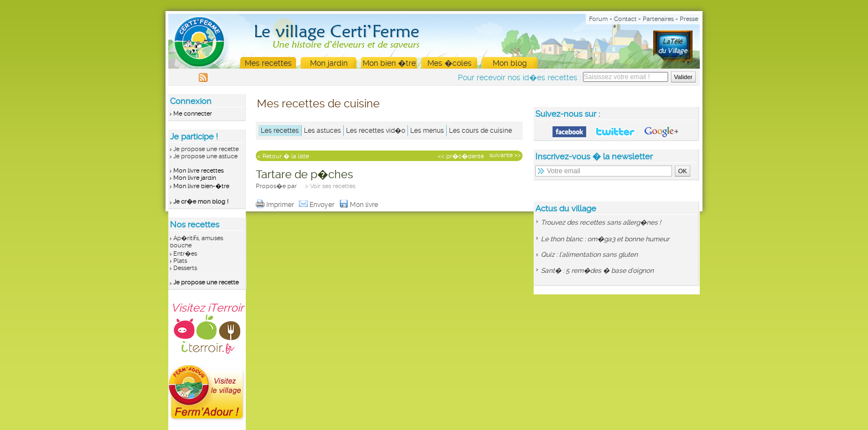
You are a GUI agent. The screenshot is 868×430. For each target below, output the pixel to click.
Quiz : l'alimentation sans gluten (589, 255)
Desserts (185, 268)
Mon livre (360, 205)
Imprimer (276, 205)
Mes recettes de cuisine (318, 103)
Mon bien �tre (389, 63)
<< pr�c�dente (461, 156)
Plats (180, 261)
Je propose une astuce (205, 156)
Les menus (427, 131)
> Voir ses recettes (330, 186)
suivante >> (505, 155)
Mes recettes (268, 63)
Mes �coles (449, 63)
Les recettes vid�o (376, 131)
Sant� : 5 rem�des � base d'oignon (597, 271)
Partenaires (658, 19)
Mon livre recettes (198, 171)
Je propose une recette (206, 149)
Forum (598, 19)
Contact (625, 19)
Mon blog (510, 63)
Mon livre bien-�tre (201, 186)
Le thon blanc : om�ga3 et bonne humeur (605, 239)
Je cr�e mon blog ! (201, 202)
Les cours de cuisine (480, 131)
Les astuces (322, 131)
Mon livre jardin (195, 178)
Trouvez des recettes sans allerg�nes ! (601, 222)
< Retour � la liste (283, 156)
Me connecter (193, 114)
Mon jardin (329, 63)
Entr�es (185, 254)
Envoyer (317, 205)
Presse (689, 19)
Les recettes (280, 131)
